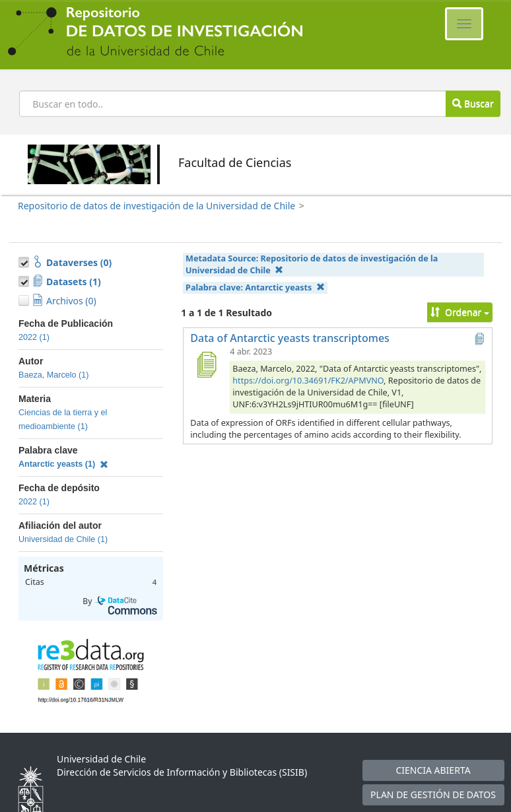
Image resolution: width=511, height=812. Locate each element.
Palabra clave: (255, 288)
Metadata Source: (312, 264)
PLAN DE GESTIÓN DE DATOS (433, 795)
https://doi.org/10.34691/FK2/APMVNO (308, 381)
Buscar (473, 103)
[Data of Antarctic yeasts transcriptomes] (206, 364)
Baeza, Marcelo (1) (53, 375)
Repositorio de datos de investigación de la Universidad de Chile (156, 206)
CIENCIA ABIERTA (433, 770)
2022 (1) (34, 337)
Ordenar (460, 312)
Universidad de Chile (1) (63, 539)
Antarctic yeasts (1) (63, 464)
